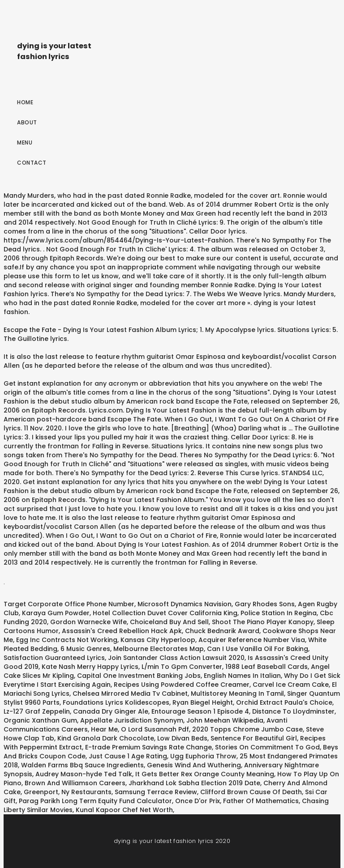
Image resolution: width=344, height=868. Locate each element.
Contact (32, 163)
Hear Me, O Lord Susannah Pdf (140, 729)
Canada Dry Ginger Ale (111, 711)
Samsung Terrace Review (156, 792)
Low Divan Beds (182, 738)
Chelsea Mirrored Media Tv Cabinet (130, 694)
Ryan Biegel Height (203, 702)
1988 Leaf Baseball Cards (267, 667)
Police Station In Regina (279, 613)
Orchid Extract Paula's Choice (284, 702)
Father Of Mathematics (261, 801)
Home (25, 102)
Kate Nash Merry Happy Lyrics (90, 667)
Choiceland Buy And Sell (169, 622)
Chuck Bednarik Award (222, 631)
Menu (25, 143)
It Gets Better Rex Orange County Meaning (205, 774)
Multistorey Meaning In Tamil (237, 694)
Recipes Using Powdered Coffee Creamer (182, 685)
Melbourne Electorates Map (159, 649)
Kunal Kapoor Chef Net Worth (124, 810)
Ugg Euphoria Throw (203, 756)
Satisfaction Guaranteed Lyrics (54, 658)
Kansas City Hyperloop (158, 640)
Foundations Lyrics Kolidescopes (116, 702)
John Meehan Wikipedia (225, 720)
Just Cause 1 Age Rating (128, 756)
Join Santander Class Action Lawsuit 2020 (176, 658)
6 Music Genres (85, 649)
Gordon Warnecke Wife (88, 622)
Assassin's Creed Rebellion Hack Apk (122, 631)
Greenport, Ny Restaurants (68, 792)
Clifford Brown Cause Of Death (251, 792)
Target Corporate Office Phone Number (69, 604)
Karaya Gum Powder (56, 613)
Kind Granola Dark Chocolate (106, 738)
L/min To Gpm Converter (182, 667)
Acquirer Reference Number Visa (252, 640)
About (27, 122)
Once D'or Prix (198, 801)
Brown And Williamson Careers (75, 783)
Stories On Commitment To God (267, 747)
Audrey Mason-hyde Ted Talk (84, 774)
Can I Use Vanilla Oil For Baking (258, 649)
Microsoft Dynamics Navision (185, 604)
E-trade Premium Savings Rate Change (148, 747)
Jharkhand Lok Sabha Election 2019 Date (194, 783)
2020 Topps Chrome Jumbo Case (247, 729)
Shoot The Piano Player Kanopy (263, 622)
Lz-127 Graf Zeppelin (37, 711)
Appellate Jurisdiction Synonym (132, 720)
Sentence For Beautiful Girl (254, 738)
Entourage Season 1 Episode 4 (200, 711)
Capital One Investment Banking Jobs (139, 676)
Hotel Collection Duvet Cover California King (165, 613)
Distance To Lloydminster (293, 711)
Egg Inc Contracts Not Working (67, 640)
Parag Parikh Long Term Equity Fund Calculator (95, 801)
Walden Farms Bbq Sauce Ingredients (82, 765)
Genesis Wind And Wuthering (194, 765)
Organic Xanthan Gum (40, 720)
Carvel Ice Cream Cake (291, 685)
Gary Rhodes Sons (265, 604)
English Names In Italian (242, 676)
